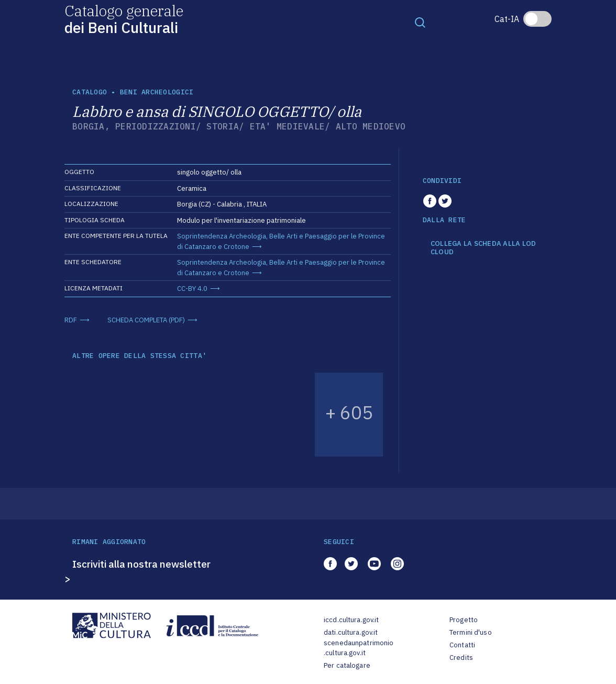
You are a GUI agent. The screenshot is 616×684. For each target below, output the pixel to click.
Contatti (462, 645)
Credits (461, 658)
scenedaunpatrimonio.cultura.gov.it (359, 648)
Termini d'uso (471, 632)
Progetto (464, 620)
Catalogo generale (124, 19)
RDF (71, 320)
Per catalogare (347, 665)
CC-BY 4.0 (192, 289)
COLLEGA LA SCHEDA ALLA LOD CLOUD (483, 248)
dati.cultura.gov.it (351, 632)
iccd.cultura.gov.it (351, 620)
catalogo (90, 92)
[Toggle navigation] (420, 22)
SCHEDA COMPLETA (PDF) (146, 320)
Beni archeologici (157, 92)
